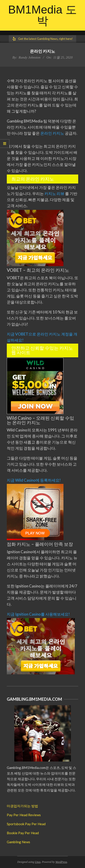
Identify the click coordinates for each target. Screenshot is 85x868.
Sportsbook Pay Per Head (26, 824)
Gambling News (18, 842)
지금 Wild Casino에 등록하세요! (34, 480)
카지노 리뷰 (55, 194)
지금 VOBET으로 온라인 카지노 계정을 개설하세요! (42, 337)
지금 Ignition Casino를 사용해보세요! (38, 614)
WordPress (61, 862)
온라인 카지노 (52, 133)
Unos (38, 862)
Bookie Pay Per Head (23, 833)
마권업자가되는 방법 (22, 806)
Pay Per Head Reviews (24, 815)
